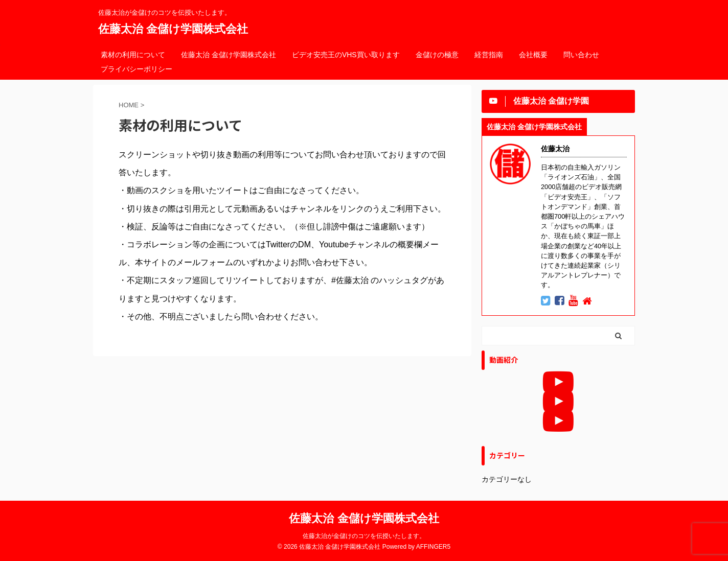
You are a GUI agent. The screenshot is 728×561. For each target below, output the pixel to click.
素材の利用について (133, 55)
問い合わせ (581, 55)
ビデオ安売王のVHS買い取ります (346, 55)
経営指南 (489, 55)
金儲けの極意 (437, 55)
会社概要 (533, 55)
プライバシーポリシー (136, 69)
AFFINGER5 (433, 547)
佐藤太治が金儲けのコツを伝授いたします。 (364, 536)
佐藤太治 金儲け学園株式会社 (173, 29)
